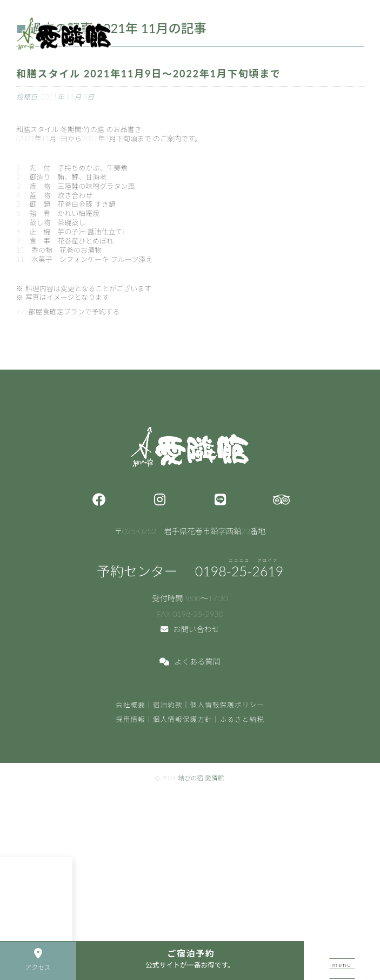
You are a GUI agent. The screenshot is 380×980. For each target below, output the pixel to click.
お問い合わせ (190, 629)
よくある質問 (190, 662)
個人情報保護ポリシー (228, 705)
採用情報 (131, 719)
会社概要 (131, 705)
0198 (239, 571)
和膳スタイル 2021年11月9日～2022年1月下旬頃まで (149, 74)
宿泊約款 (168, 705)
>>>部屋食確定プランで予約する (68, 312)
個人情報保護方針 (183, 719)
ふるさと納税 (242, 719)
